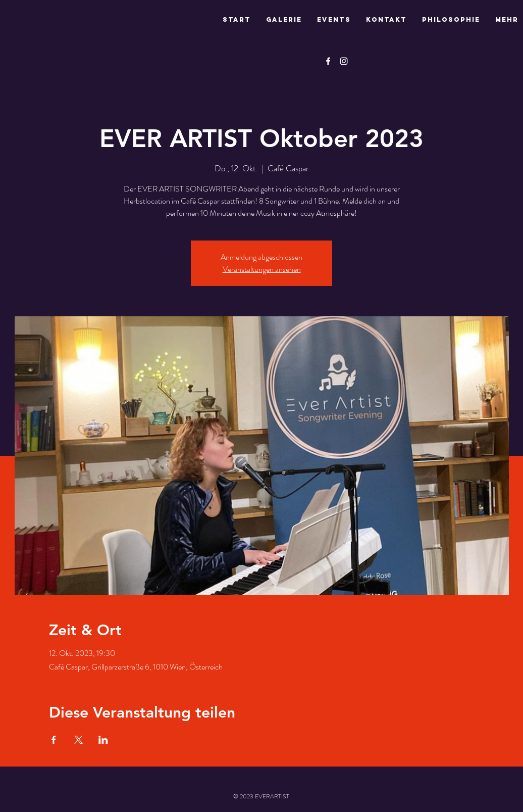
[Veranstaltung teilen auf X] (79, 740)
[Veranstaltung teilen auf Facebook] (54, 740)
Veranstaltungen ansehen (262, 269)
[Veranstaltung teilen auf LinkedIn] (103, 740)
